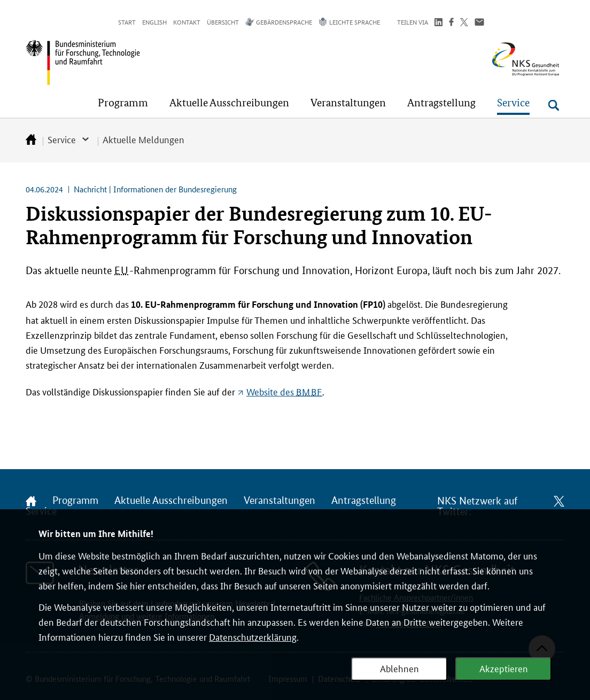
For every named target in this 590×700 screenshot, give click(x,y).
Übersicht (223, 22)
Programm (75, 501)
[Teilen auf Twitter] (464, 23)
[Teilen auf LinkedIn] (438, 23)
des (284, 391)
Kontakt (187, 22)
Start (127, 22)
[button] (123, 103)
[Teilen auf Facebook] (451, 23)
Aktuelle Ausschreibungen (171, 501)
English (154, 22)
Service (62, 139)
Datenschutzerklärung (253, 636)
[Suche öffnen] (554, 105)
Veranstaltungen (280, 501)
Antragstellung (364, 501)
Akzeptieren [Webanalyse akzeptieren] (504, 668)
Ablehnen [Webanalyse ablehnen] (399, 668)
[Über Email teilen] (479, 23)
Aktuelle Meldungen (143, 139)
